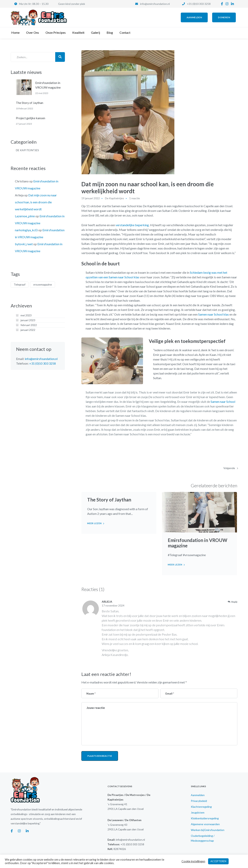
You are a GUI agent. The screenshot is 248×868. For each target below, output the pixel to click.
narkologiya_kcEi (26, 230)
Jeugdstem (198, 812)
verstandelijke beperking (132, 225)
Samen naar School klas (214, 314)
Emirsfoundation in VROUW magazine (198, 543)
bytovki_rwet (24, 244)
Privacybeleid (199, 801)
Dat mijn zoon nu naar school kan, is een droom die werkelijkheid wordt (36, 202)
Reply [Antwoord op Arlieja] (234, 602)
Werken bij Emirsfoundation (208, 830)
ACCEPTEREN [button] (218, 861)
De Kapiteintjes (115, 198)
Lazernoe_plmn (25, 216)
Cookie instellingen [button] (193, 861)
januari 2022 (28, 330)
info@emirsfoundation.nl (155, 4)
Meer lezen (94, 523)
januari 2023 (28, 320)
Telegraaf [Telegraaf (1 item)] (20, 284)
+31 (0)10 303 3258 (199, 4)
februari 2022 (29, 325)
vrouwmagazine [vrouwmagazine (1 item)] (43, 284)
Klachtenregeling (201, 807)
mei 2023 (26, 315)
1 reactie (135, 198)
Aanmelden (198, 795)
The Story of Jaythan (109, 500)
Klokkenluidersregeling (205, 818)
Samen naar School (223, 402)
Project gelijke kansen (31, 118)
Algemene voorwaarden (205, 824)
